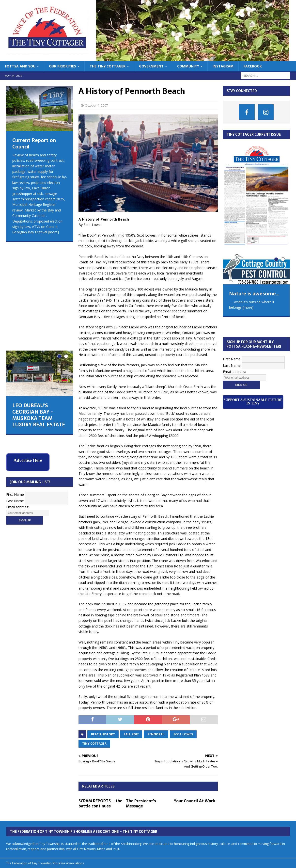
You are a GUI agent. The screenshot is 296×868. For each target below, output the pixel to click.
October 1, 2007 (96, 105)
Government (151, 66)
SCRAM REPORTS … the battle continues (100, 803)
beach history (103, 734)
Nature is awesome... (254, 294)
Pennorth (156, 734)
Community (188, 66)
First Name (15, 379)
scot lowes (183, 734)
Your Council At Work (194, 801)
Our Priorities (62, 66)
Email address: (18, 392)
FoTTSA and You (20, 66)
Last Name (15, 386)
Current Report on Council (34, 144)
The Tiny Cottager (108, 66)
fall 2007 (131, 734)
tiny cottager (94, 744)
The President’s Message (141, 803)
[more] (53, 232)
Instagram (223, 66)
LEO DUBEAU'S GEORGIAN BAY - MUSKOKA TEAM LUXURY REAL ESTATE (39, 312)
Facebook (253, 66)
